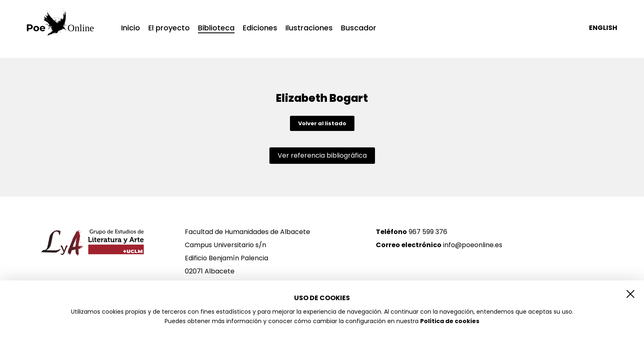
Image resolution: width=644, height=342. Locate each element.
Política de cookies (450, 321)
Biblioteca (216, 29)
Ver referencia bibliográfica (322, 155)
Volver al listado (322, 123)
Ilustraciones (309, 28)
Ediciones (260, 28)
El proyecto (169, 28)
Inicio (131, 28)
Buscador (359, 28)
